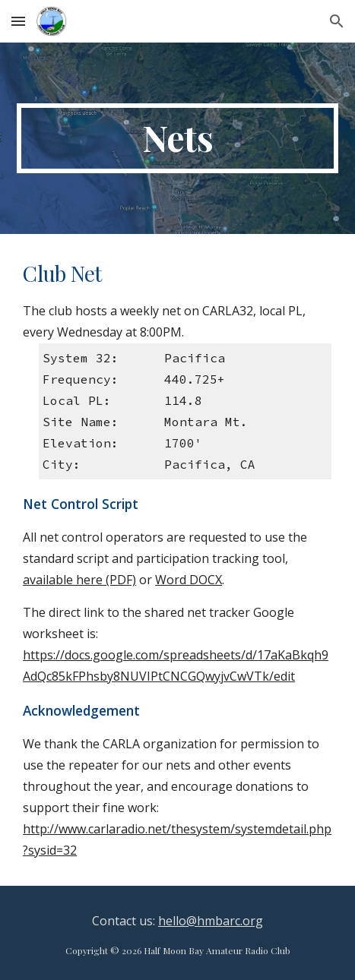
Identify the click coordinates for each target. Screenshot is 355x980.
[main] (177, 138)
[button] (18, 21)
